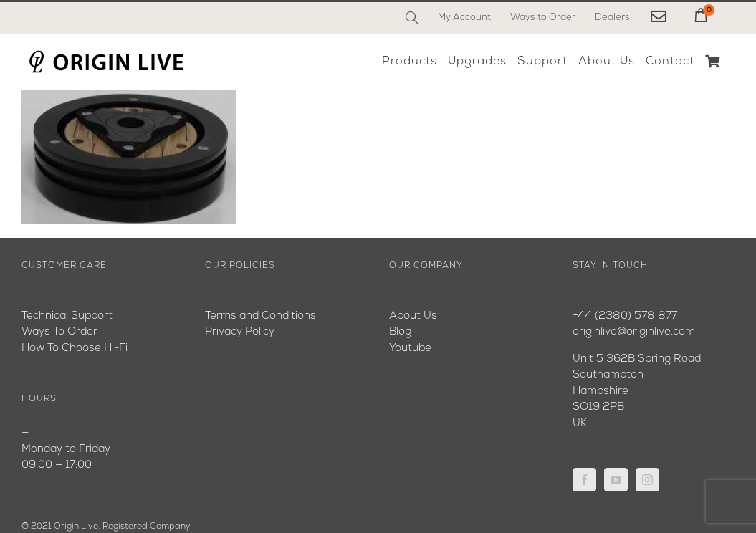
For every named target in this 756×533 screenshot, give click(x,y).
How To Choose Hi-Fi (75, 349)
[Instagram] (647, 480)
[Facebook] (584, 480)
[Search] (412, 18)
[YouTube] (616, 480)
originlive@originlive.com (634, 332)
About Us (413, 316)
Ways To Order (59, 332)
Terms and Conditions (260, 316)
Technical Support (67, 316)
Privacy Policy (240, 332)
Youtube (410, 349)
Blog (400, 332)
